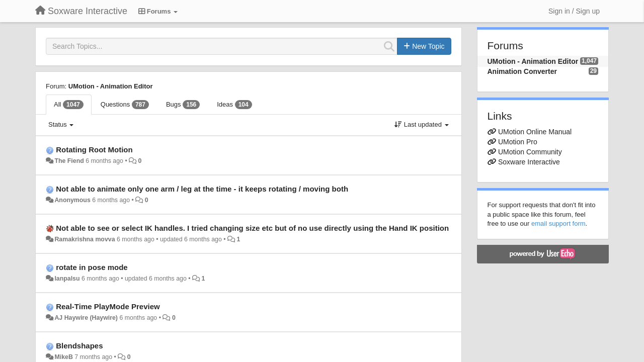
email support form (558, 223)
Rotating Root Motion (94, 150)
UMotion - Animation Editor (111, 86)
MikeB (63, 357)
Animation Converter (522, 71)
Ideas (234, 105)
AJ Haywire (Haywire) (86, 318)
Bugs (183, 105)
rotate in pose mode (92, 267)
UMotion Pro (518, 142)
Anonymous (72, 200)
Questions (125, 105)
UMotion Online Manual (535, 132)
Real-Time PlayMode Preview (108, 306)
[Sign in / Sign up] (574, 11)
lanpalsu (67, 279)
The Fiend (69, 161)
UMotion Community (530, 152)
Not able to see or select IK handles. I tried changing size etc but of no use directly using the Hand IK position (252, 228)
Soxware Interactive (529, 162)
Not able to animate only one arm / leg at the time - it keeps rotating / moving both (202, 189)
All (69, 105)
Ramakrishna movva (85, 239)
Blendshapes (79, 346)
